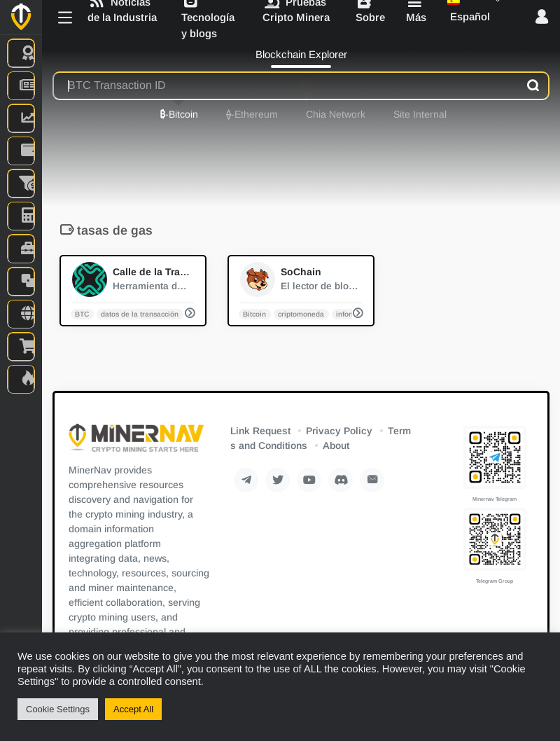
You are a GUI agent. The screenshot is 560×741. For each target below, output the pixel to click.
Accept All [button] (133, 709)
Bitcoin (254, 313)
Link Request (260, 431)
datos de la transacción (140, 313)
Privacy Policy (339, 431)
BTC (82, 313)
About (336, 445)
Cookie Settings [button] (58, 709)
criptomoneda (301, 313)
